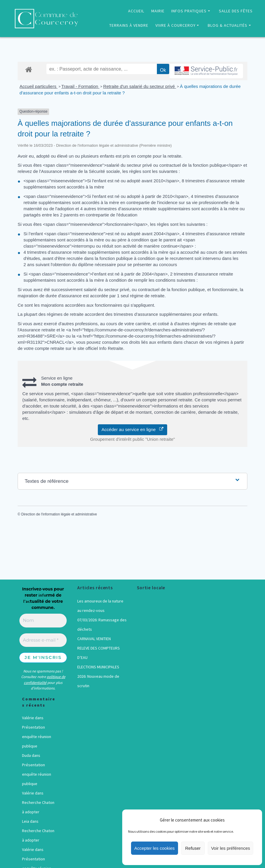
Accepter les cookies (155, 848)
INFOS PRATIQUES (189, 11)
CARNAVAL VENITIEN (94, 639)
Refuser (193, 848)
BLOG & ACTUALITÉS (228, 25)
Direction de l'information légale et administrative (59, 514)
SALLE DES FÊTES (236, 11)
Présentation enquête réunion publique (37, 737)
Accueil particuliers (39, 86)
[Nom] (43, 621)
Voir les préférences (230, 848)
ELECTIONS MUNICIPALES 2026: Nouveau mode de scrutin (98, 676)
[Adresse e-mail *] (43, 640)
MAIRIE (158, 11)
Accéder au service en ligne (133, 429)
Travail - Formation (80, 86)
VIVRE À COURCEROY (176, 25)
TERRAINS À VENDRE (129, 25)
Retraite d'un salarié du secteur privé (140, 86)
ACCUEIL (136, 11)
